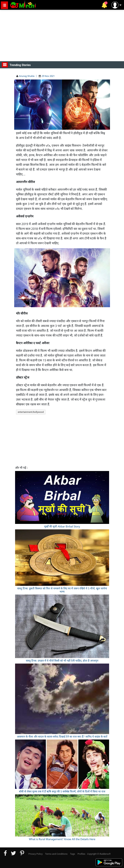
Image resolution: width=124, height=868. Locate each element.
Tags (73, 854)
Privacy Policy (35, 854)
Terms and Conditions (56, 854)
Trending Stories (16, 65)
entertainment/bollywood (31, 412)
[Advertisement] (62, 35)
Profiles (81, 854)
